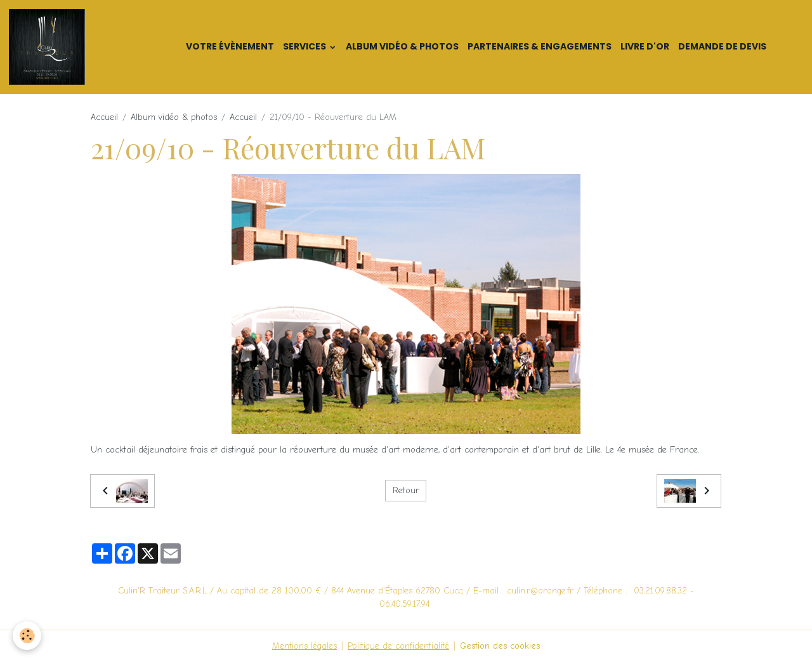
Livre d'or (645, 46)
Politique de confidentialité (398, 646)
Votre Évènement (230, 46)
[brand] (91, 47)
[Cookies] (27, 636)
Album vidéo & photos (402, 46)
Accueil (104, 117)
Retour (406, 490)
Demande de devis (722, 46)
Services (305, 46)
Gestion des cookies (500, 646)
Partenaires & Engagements (540, 46)
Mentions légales (304, 646)
